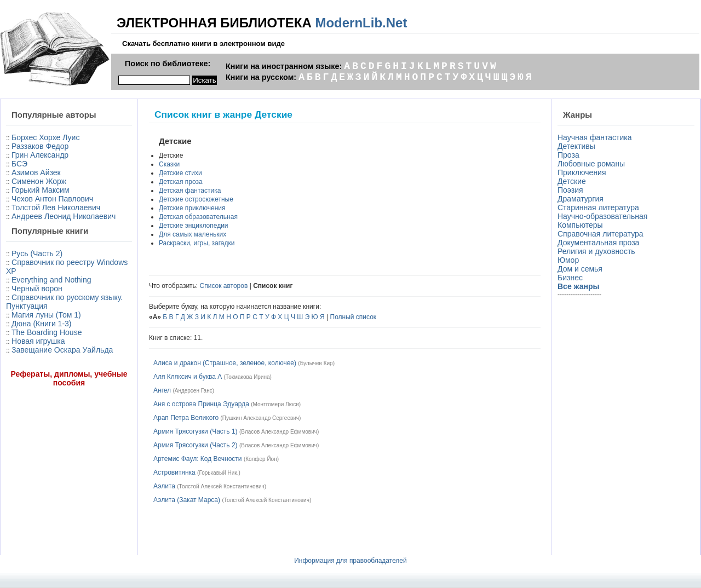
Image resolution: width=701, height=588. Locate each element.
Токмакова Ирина (248, 377)
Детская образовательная (198, 217)
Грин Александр (40, 155)
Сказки (169, 164)
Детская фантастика (190, 191)
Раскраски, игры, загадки (197, 243)
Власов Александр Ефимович (279, 432)
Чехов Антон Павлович (52, 199)
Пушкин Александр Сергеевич (261, 418)
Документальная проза (598, 243)
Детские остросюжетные (196, 199)
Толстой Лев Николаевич (56, 207)
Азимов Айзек (36, 172)
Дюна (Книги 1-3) (41, 324)
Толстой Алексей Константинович (222, 486)
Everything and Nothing (51, 280)
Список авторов (224, 286)
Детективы (576, 146)
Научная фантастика (595, 137)
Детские (572, 181)
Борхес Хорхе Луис (45, 137)
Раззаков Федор (40, 146)
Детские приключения (192, 208)
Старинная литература (598, 207)
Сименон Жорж (39, 181)
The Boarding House (47, 332)
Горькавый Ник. (219, 473)
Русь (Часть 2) (37, 253)
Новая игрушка (38, 341)
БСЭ (19, 164)
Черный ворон (37, 289)
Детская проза (181, 182)
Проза (568, 155)
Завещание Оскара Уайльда (62, 350)
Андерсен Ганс (194, 391)
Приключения (582, 172)
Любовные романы (591, 164)
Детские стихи (180, 173)
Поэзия (570, 190)
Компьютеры (580, 225)
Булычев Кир (317, 363)
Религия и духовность (596, 251)
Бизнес (570, 278)
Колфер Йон (261, 459)
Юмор (568, 260)
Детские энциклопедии (194, 226)
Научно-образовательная (602, 216)
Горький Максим (41, 190)
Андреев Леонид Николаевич (64, 216)
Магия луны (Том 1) (46, 315)
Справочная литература (601, 234)
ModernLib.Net (361, 23)
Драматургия (581, 199)
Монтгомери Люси (276, 404)
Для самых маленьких (193, 234)
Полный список (354, 317)
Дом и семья (580, 269)
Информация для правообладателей (350, 561)
